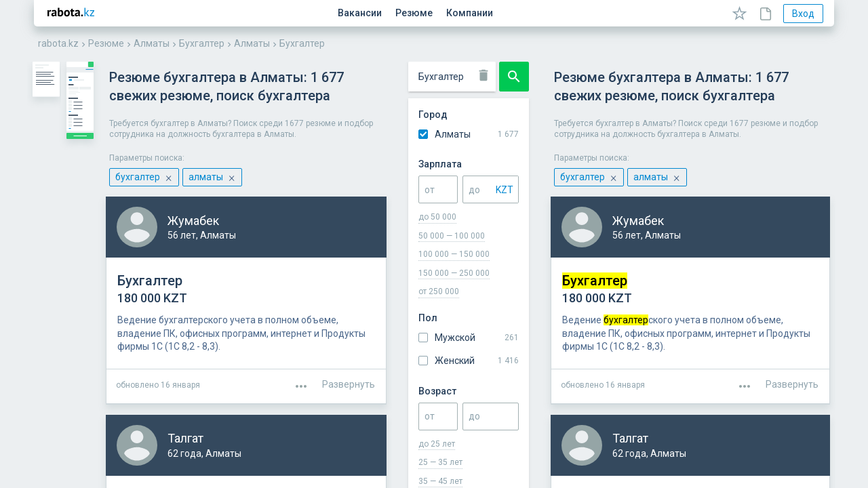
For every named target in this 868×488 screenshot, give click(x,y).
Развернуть (792, 342)
